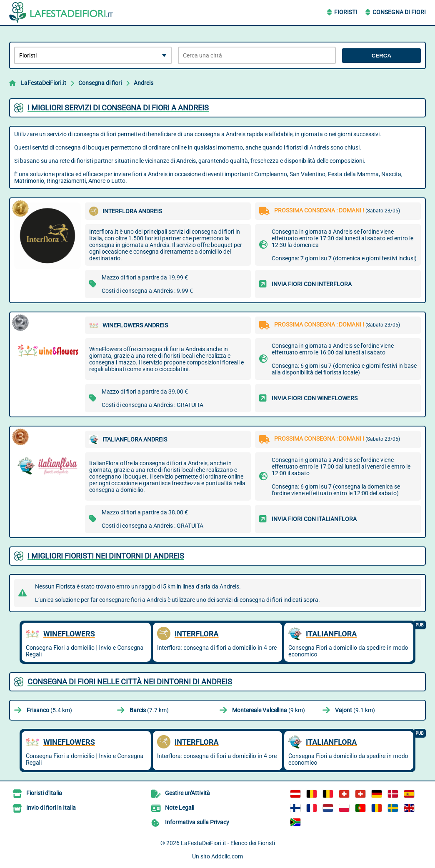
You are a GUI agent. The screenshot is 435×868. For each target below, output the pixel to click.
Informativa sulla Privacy (197, 822)
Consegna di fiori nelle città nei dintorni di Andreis (130, 682)
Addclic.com (227, 856)
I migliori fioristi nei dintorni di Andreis (106, 556)
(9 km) (269, 710)
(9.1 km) (355, 710)
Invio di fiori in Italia (51, 808)
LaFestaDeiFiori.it (44, 83)
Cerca (381, 56)
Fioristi (346, 12)
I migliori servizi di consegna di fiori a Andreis (118, 108)
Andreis (144, 83)
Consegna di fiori (100, 83)
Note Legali (180, 808)
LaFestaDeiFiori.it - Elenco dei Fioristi (228, 843)
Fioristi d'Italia (44, 793)
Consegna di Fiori (399, 12)
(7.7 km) (149, 710)
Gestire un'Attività (187, 793)
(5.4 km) (49, 710)
